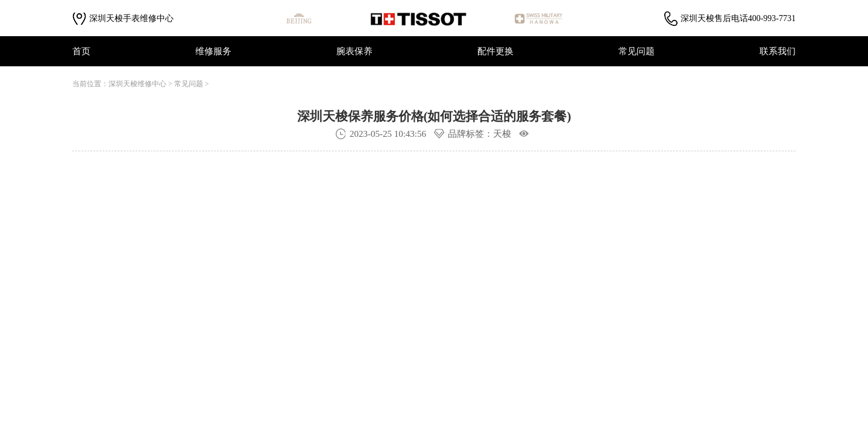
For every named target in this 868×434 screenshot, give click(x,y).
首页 (81, 51)
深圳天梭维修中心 (137, 84)
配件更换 (495, 51)
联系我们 (778, 51)
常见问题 (637, 51)
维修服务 (213, 51)
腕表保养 (354, 51)
